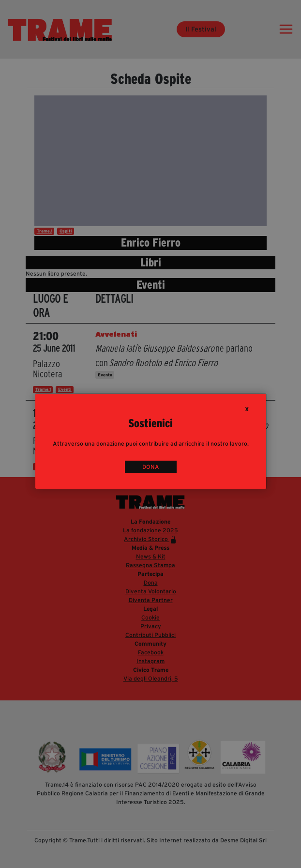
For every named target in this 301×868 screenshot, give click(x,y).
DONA (151, 467)
